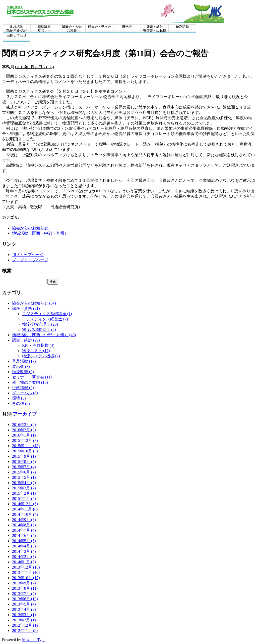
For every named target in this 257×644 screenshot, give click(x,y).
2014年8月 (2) (24, 525)
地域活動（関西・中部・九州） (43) (44, 335)
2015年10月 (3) (25, 451)
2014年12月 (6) (25, 504)
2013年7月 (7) (24, 594)
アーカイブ (25, 414)
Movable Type (34, 640)
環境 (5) (19, 398)
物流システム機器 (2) (41, 356)
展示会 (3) (21, 367)
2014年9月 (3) (24, 520)
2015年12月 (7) (25, 440)
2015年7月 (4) (24, 467)
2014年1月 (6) (24, 562)
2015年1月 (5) (24, 499)
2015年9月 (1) (24, 456)
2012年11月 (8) (25, 631)
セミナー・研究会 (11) (32, 377)
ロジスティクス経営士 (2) (45, 319)
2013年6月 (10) (25, 599)
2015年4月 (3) (24, 483)
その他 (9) (21, 403)
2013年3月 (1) (24, 615)
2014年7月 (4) (24, 530)
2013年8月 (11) (25, 588)
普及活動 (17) (24, 361)
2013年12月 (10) (26, 567)
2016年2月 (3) (24, 430)
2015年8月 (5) (24, 462)
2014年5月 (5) (24, 541)
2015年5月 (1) (24, 477)
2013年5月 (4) (24, 604)
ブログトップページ (30, 260)
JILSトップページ (28, 255)
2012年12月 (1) (25, 625)
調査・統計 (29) (26, 340)
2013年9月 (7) (24, 583)
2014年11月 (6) (25, 509)
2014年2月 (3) (24, 557)
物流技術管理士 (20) (40, 324)
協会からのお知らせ (30, 228)
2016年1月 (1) (24, 435)
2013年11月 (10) (26, 572)
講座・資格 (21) (26, 308)
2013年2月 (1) (24, 620)
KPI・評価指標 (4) (38, 345)
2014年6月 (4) (24, 535)
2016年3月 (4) (24, 425)
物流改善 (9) (23, 372)
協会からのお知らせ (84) (34, 303)
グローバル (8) (25, 393)
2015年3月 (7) (24, 488)
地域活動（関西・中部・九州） (40, 233)
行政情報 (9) (23, 388)
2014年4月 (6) (24, 546)
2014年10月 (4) (25, 514)
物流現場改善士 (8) (39, 330)
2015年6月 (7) (24, 472)
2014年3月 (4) (24, 551)
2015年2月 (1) (24, 493)
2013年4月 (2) (24, 609)
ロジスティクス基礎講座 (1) (47, 314)
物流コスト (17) (36, 351)
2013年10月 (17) (26, 578)
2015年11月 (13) (26, 446)
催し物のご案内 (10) (30, 382)
